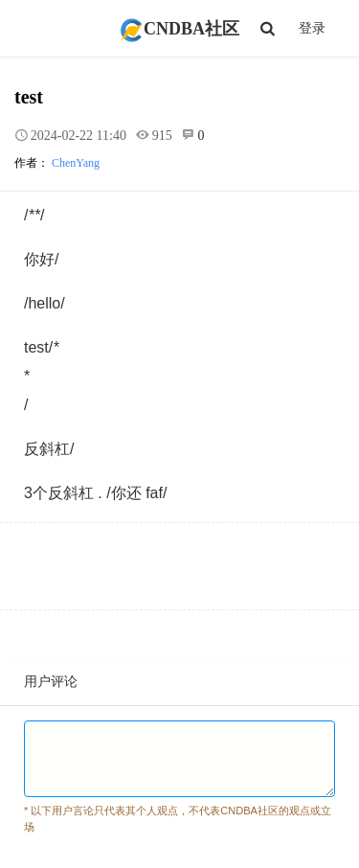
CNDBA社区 (179, 29)
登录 (312, 28)
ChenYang (76, 163)
